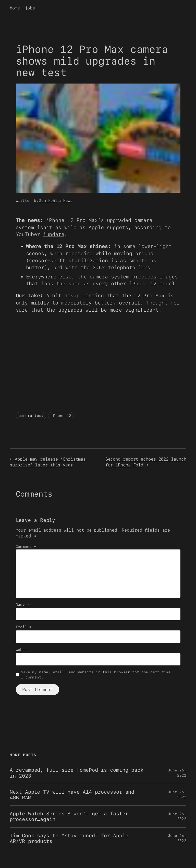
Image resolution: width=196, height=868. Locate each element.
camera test (31, 416)
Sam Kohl (48, 201)
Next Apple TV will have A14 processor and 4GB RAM (72, 795)
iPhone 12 (61, 416)
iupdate (54, 234)
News (68, 201)
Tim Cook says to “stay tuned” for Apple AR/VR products (69, 838)
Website (24, 650)
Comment (26, 547)
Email (24, 627)
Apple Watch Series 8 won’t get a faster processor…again (69, 816)
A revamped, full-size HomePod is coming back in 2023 (77, 773)
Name (23, 604)
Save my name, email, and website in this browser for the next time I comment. (96, 675)
